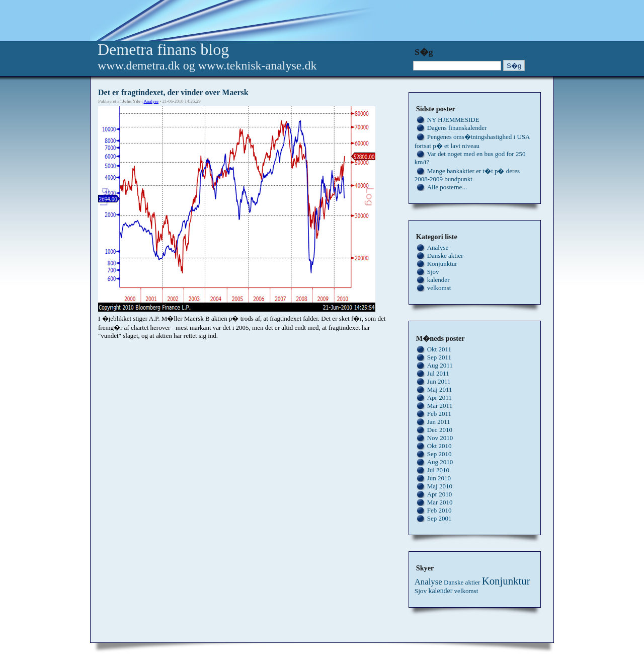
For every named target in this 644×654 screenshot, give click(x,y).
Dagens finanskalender (457, 128)
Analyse (151, 101)
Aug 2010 (440, 462)
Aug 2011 (440, 365)
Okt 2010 (439, 446)
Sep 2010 (439, 454)
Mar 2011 (440, 406)
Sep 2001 (439, 518)
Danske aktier (445, 256)
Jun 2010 (439, 478)
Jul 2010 (438, 470)
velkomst (439, 288)
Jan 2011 (439, 422)
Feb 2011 (439, 414)
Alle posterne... (447, 187)
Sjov (433, 272)
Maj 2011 (440, 389)
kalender (438, 280)
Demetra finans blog (163, 49)
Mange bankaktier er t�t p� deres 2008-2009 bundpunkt (467, 175)
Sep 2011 (439, 357)
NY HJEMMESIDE (453, 120)
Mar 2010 (440, 502)
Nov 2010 (440, 438)
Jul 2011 (438, 373)
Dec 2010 (440, 430)
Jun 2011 (439, 381)
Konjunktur (442, 264)
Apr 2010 (439, 494)
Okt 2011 (439, 349)
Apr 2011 (439, 397)
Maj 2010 (440, 486)
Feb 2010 (439, 510)
